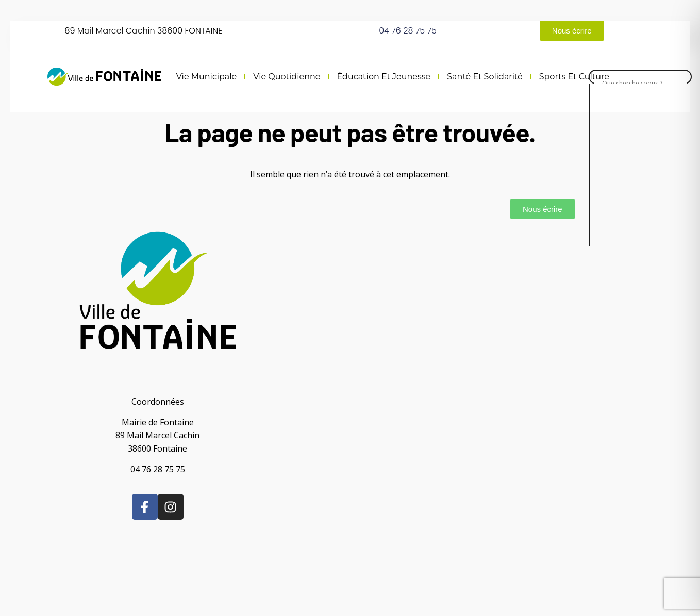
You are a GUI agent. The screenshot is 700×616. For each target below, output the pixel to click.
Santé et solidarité (485, 77)
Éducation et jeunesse (384, 77)
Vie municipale (207, 77)
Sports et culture (574, 77)
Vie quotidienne (287, 77)
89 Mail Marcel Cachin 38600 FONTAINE (143, 31)
